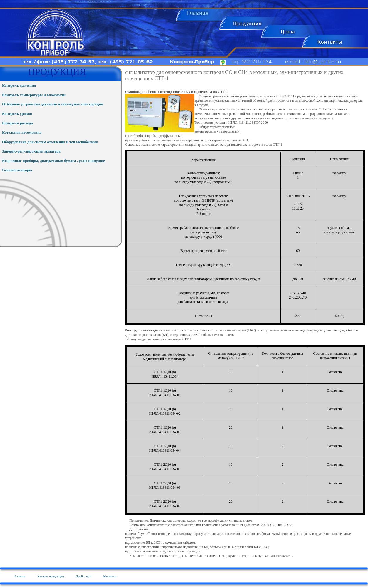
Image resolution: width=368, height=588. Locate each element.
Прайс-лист (84, 576)
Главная (20, 576)
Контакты (110, 576)
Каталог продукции (51, 576)
